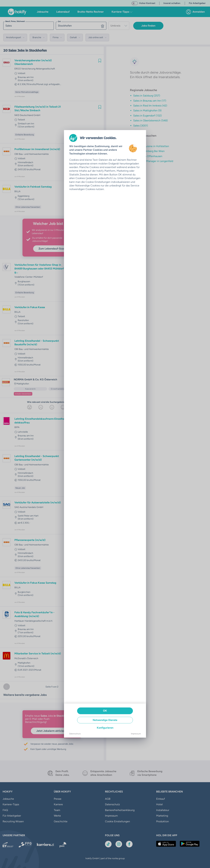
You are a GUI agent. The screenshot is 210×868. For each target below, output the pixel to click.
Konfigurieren (105, 728)
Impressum (136, 734)
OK (105, 711)
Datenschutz (75, 734)
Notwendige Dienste (105, 720)
